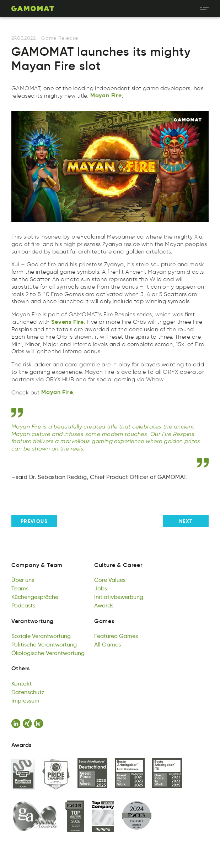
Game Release (60, 38)
